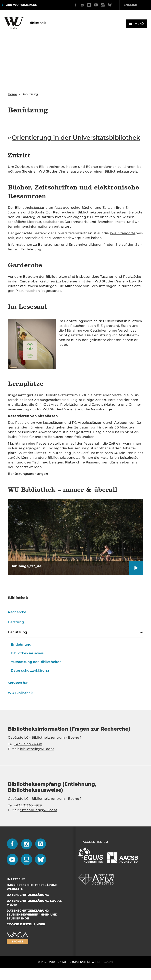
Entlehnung (21, 653)
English (108, 5)
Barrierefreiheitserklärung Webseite (32, 896)
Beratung (16, 631)
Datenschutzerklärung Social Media (34, 912)
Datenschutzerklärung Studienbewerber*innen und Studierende (32, 923)
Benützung (17, 641)
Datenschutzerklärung (30, 679)
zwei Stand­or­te (123, 242)
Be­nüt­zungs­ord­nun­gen (28, 483)
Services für (18, 692)
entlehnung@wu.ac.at (38, 819)
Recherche (17, 621)
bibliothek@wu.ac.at (37, 758)
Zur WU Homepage (21, 5)
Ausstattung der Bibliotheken (36, 671)
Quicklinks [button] (135, 5)
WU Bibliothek (20, 702)
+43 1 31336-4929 (28, 814)
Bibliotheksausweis (27, 662)
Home (12, 94)
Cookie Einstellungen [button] (26, 933)
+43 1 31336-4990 (28, 753)
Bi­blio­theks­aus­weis (121, 180)
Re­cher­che (62, 221)
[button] (136, 22)
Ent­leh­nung (31, 258)
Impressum (16, 888)
